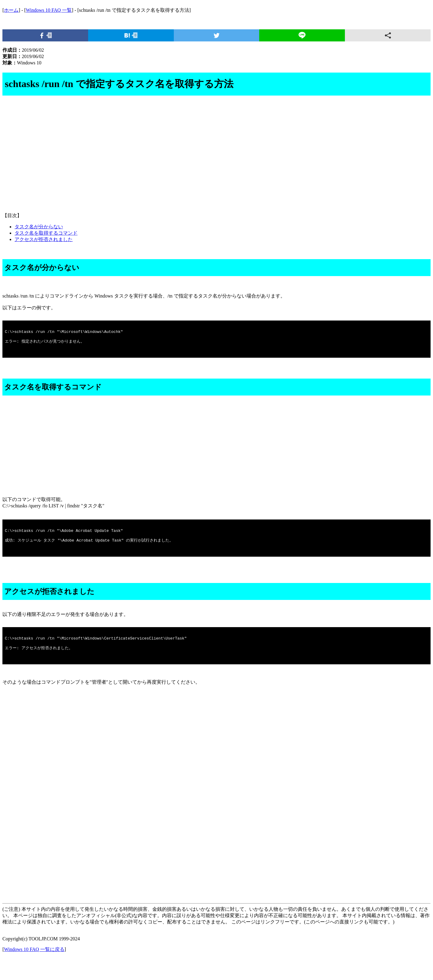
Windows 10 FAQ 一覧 (49, 10)
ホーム (11, 10)
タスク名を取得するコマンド (46, 233)
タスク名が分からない (39, 227)
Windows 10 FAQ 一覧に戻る (34, 969)
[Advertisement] (184, 160)
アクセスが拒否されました (44, 239)
